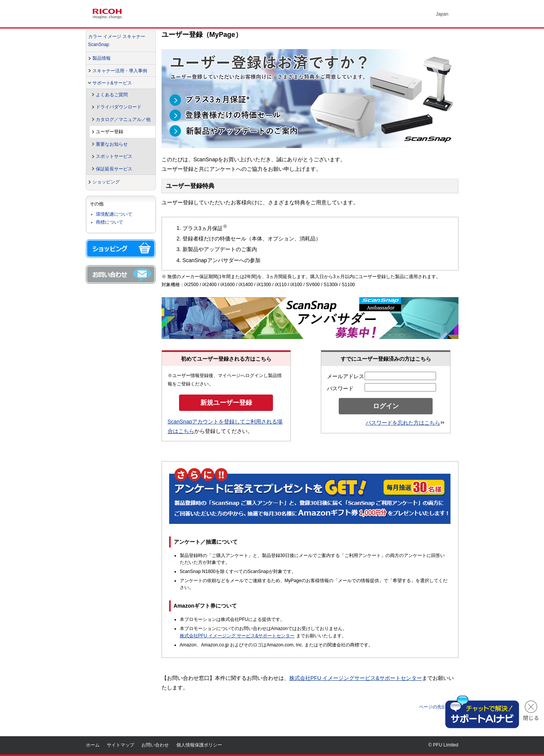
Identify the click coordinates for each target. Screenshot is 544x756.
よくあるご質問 (112, 95)
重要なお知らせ (112, 144)
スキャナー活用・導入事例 (120, 71)
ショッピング (106, 182)
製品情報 (102, 58)
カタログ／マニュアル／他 (123, 119)
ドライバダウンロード (119, 107)
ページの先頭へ (439, 707)
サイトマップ (121, 745)
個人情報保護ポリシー (199, 745)
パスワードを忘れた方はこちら (405, 423)
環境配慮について (114, 214)
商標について (109, 222)
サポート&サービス (112, 83)
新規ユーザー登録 (226, 403)
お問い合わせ (155, 745)
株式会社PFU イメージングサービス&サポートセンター (356, 678)
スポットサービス (114, 156)
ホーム (93, 745)
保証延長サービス (114, 169)
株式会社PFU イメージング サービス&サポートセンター (237, 636)
